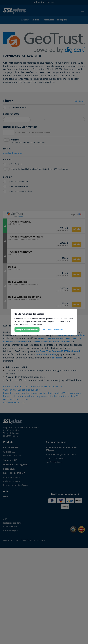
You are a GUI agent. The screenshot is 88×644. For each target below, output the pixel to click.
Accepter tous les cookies (27, 329)
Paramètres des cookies (53, 329)
